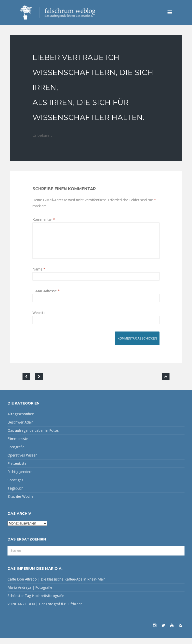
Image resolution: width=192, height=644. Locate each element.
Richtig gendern (20, 478)
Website (39, 319)
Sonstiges (15, 486)
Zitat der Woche (20, 502)
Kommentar (44, 219)
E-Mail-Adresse (46, 297)
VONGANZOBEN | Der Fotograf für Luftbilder (45, 610)
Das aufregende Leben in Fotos (33, 436)
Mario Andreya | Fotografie (30, 593)
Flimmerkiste (18, 445)
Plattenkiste (17, 469)
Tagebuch (15, 494)
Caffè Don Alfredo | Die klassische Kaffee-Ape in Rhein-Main (56, 585)
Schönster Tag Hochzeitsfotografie (36, 602)
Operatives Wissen (22, 461)
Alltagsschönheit (21, 420)
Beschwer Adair (20, 428)
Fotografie (16, 453)
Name (39, 275)
